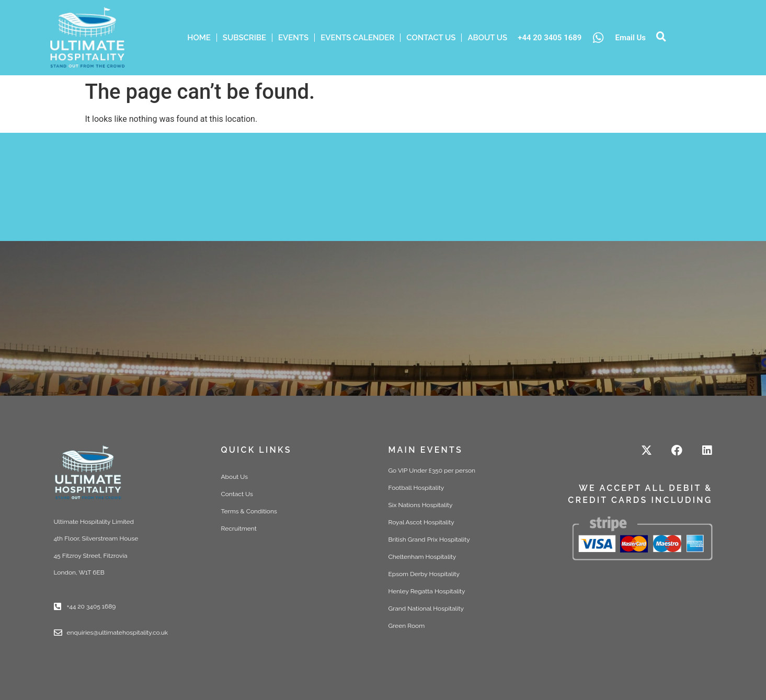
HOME (199, 38)
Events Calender (357, 38)
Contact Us (431, 38)
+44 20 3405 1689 (550, 38)
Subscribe (244, 38)
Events (293, 38)
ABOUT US (487, 38)
